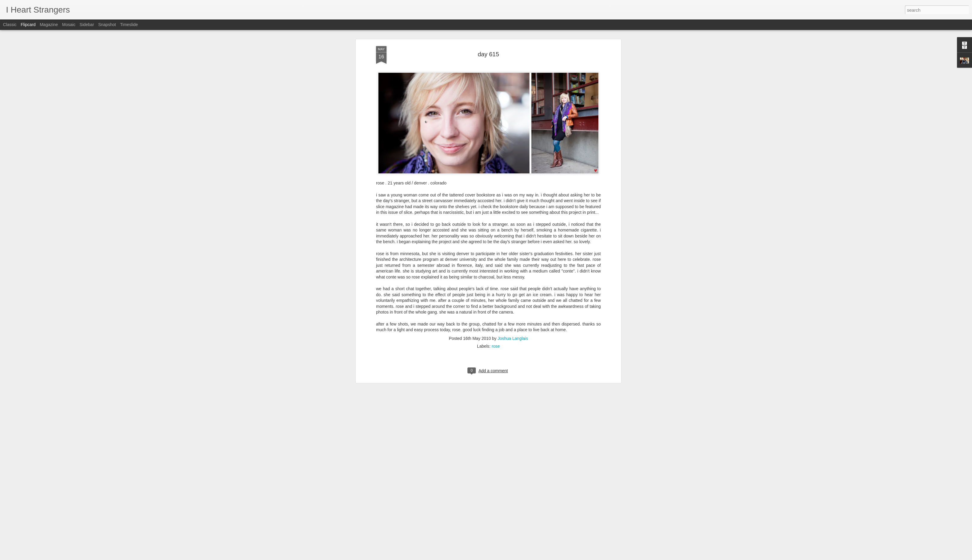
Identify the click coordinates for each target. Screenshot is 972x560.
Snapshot (107, 25)
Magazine (49, 25)
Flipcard (28, 25)
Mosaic (69, 25)
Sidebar (87, 25)
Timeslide (129, 25)
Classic (10, 25)
